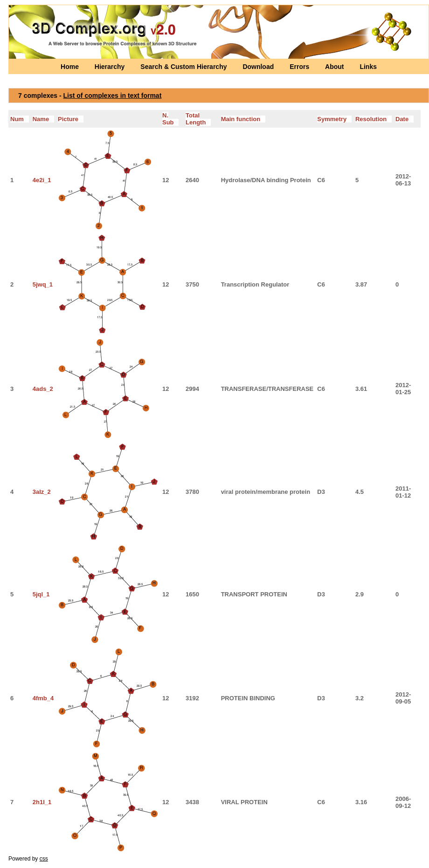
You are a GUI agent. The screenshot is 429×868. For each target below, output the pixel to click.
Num (20, 119)
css (44, 859)
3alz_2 (42, 492)
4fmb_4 (43, 698)
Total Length (198, 119)
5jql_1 (41, 594)
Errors (300, 67)
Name (43, 119)
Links (368, 67)
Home (71, 67)
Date (405, 119)
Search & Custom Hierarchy (184, 67)
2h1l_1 (42, 802)
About (335, 67)
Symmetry (334, 119)
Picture (71, 119)
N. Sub (170, 119)
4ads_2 (43, 389)
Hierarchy (111, 67)
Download (259, 67)
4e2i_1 (42, 180)
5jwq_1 (43, 284)
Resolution (374, 119)
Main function (243, 119)
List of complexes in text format (113, 96)
